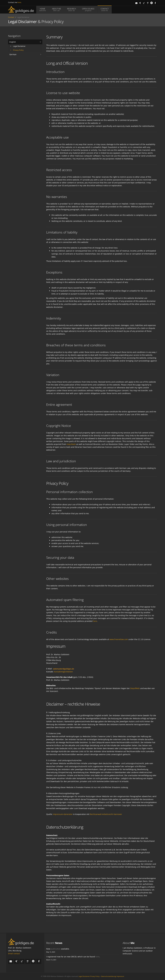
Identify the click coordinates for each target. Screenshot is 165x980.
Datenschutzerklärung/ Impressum (113, 976)
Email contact (14, 953)
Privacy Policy (17, 50)
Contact (11, 17)
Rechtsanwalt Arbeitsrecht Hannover (106, 814)
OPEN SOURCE (88, 10)
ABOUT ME (57, 10)
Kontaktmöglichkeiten (63, 672)
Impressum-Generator (63, 814)
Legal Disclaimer (18, 46)
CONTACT (105, 10)
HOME (43, 10)
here (19, 2)
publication (56, 949)
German (13, 54)
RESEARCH (72, 10)
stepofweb (71, 444)
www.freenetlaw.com (119, 639)
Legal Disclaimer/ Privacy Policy (89, 976)
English (13, 42)
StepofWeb (135, 688)
